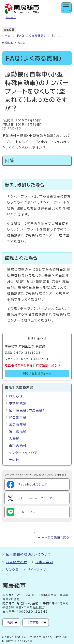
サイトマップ (37, 570)
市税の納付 (18, 446)
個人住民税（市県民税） (27, 410)
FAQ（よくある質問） (31, 36)
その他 (14, 460)
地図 (10, 623)
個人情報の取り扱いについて (29, 554)
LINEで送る (21, 512)
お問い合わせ (17, 562)
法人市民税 (18, 432)
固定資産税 (18, 424)
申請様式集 (18, 403)
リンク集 (12, 570)
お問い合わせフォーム (37, 373)
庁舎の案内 (44, 562)
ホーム (6, 36)
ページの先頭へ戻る (56, 537)
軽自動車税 (18, 417)
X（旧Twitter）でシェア (29, 498)
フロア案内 (34, 623)
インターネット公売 (23, 453)
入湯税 (14, 439)
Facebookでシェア (27, 485)
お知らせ (16, 396)
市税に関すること (14, 43)
